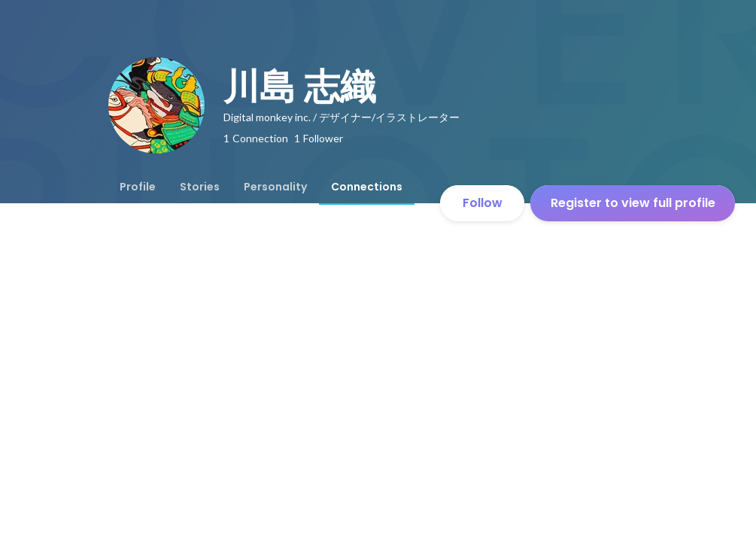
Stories (200, 187)
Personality (275, 187)
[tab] (138, 187)
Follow (483, 203)
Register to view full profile (633, 203)
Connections (367, 187)
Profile (138, 187)
